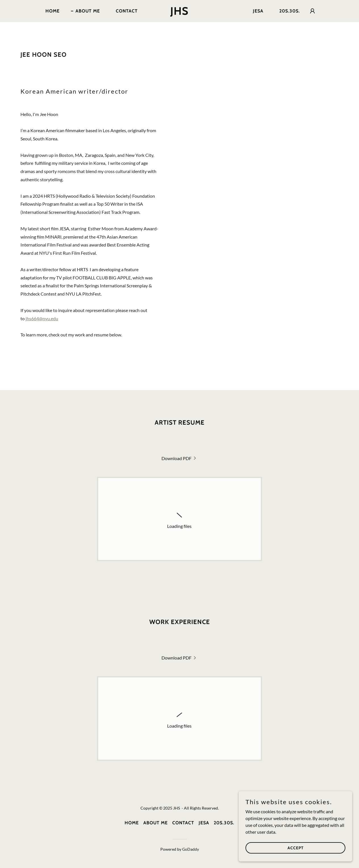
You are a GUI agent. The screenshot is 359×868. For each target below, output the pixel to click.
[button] (312, 11)
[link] (180, 13)
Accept (296, 848)
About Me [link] (88, 11)
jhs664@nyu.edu (42, 318)
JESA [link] (258, 11)
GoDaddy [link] (191, 849)
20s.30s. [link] (290, 11)
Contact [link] (127, 11)
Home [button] (132, 823)
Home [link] (53, 11)
